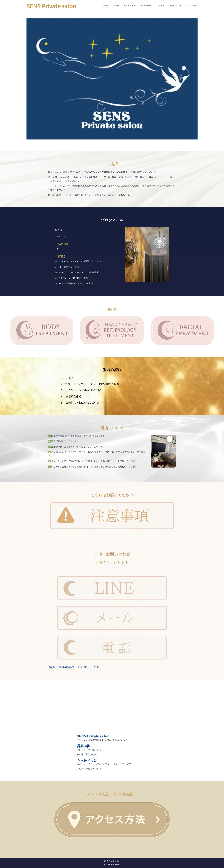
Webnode (117, 865)
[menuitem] (171, 6)
